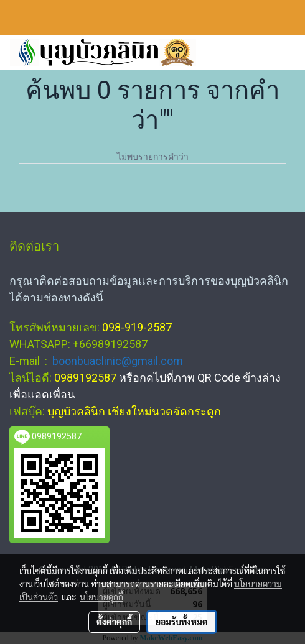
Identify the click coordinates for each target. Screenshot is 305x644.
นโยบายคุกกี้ (101, 597)
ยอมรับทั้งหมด (182, 622)
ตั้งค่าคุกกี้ (114, 622)
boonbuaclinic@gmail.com (118, 361)
